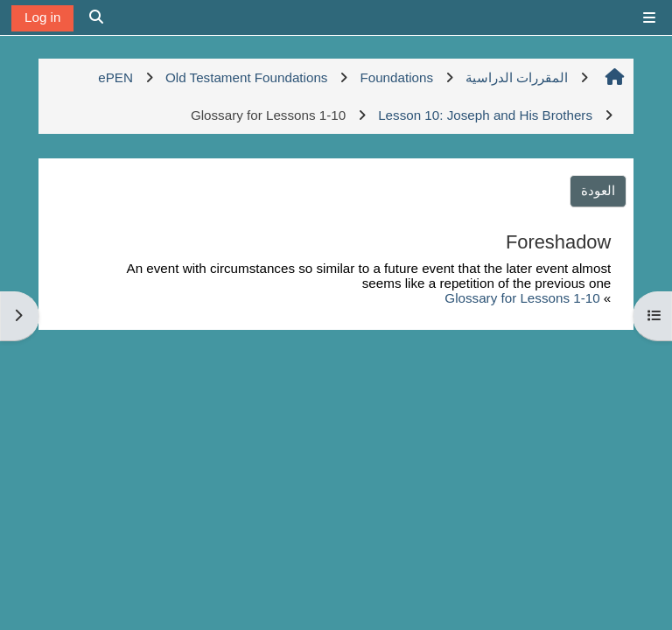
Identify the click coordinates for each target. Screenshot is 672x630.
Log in (42, 17)
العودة (598, 190)
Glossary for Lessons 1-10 (522, 298)
